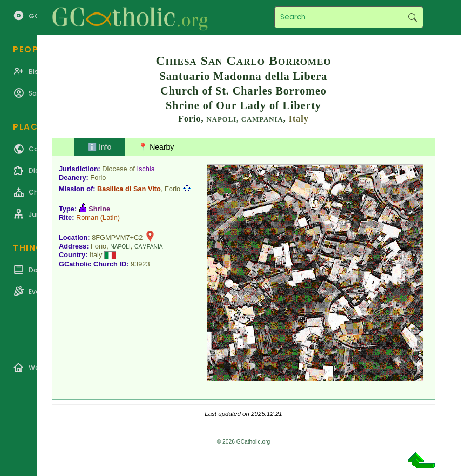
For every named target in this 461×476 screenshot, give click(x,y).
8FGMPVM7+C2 (117, 237)
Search (412, 17)
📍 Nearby (156, 147)
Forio (98, 177)
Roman (87, 217)
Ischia (145, 169)
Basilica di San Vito (129, 189)
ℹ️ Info (99, 147)
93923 (140, 264)
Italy (299, 119)
